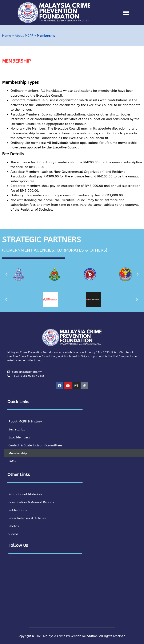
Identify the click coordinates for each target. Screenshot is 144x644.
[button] (126, 13)
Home (7, 36)
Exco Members (19, 437)
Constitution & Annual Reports (31, 502)
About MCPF (24, 36)
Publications (18, 510)
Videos (13, 534)
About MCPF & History (25, 421)
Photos (14, 526)
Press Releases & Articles (27, 518)
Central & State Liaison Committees (35, 445)
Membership (18, 453)
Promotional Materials (25, 494)
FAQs (12, 461)
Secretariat (17, 429)
